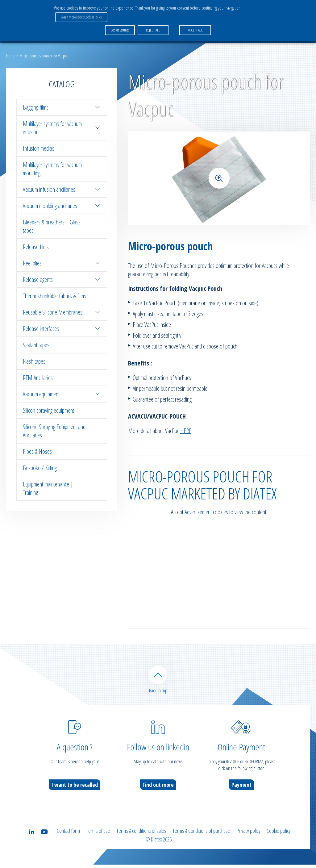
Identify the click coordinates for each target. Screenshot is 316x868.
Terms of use (98, 835)
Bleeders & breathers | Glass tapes (52, 226)
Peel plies (62, 263)
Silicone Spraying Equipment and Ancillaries (54, 431)
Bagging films (62, 107)
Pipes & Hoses (37, 451)
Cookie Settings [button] (120, 27)
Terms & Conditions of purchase (201, 835)
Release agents (62, 280)
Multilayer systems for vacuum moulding (52, 169)
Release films (36, 247)
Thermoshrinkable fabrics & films (54, 296)
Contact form (68, 835)
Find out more (158, 789)
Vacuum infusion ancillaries (62, 189)
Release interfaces (62, 329)
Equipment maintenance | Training (48, 488)
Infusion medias (39, 148)
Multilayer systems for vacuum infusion (62, 128)
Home (11, 56)
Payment (241, 789)
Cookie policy (279, 835)
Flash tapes (34, 361)
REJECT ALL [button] (152, 27)
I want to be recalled (75, 789)
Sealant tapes (36, 345)
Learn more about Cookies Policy (80, 16)
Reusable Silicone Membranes (62, 312)
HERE (186, 431)
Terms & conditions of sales (141, 835)
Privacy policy (248, 835)
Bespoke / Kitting (40, 468)
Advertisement (198, 512)
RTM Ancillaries (38, 378)
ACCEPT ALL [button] (194, 27)
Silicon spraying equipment (48, 410)
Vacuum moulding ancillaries (62, 206)
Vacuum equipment (62, 394)
